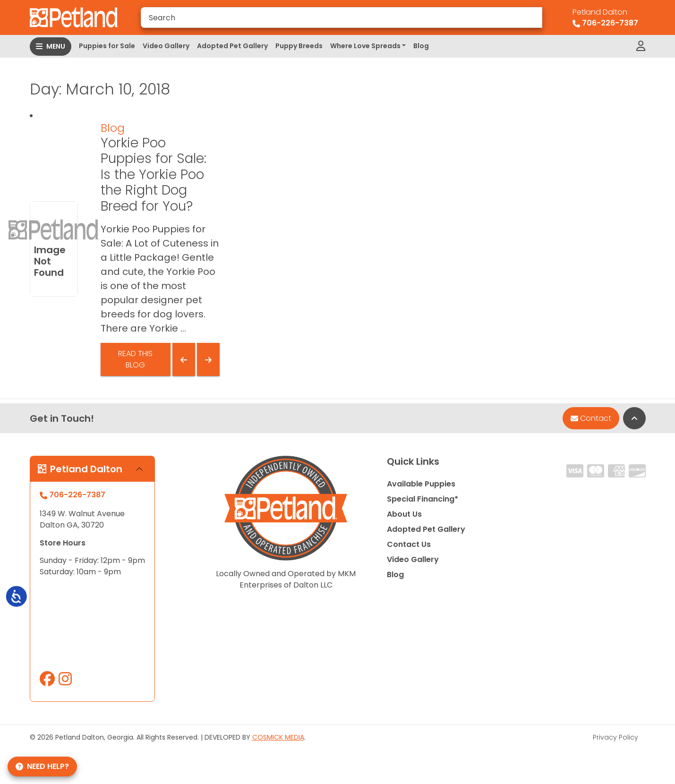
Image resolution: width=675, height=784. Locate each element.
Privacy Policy (615, 737)
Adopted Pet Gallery (232, 46)
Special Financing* (423, 499)
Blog (421, 46)
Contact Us (409, 544)
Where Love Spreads (365, 46)
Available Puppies (421, 484)
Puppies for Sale (107, 46)
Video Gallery (166, 46)
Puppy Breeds (299, 46)
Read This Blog (135, 359)
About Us (404, 514)
